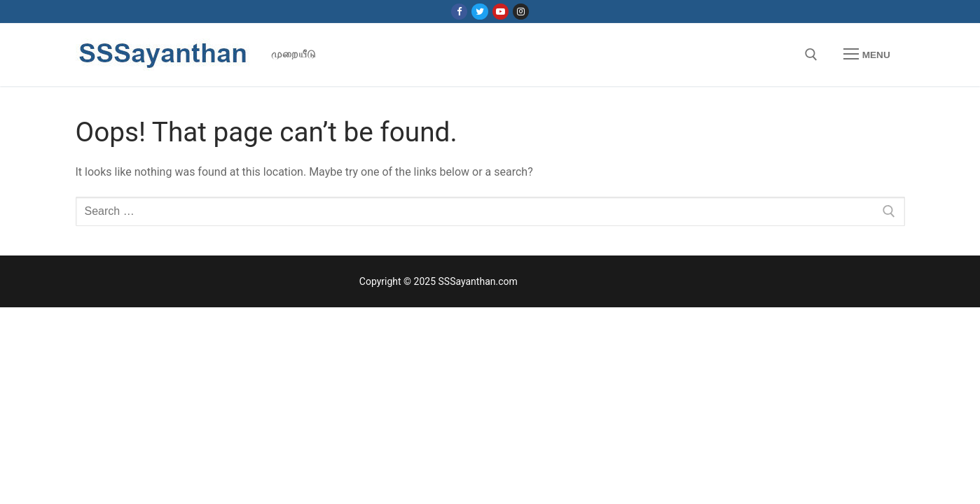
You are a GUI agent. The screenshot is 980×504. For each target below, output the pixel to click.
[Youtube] (501, 12)
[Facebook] (459, 12)
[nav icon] (867, 55)
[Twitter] (479, 12)
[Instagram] (521, 12)
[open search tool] (811, 55)
